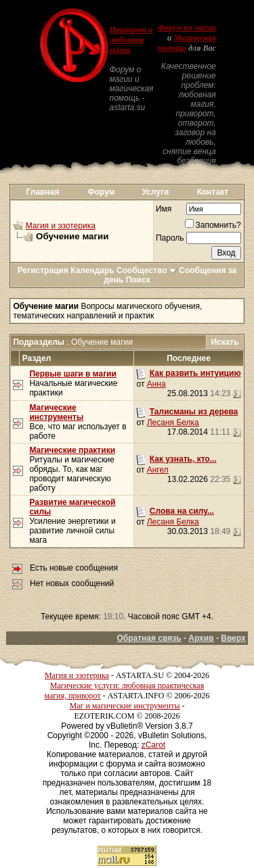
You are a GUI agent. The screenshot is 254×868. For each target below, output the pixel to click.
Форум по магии (187, 28)
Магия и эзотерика (61, 226)
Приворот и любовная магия (131, 40)
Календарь (92, 270)
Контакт (213, 192)
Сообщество (147, 270)
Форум (102, 192)
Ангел (158, 470)
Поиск (138, 280)
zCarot (153, 745)
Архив (201, 638)
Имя (164, 209)
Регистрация (43, 270)
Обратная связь (149, 638)
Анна (156, 384)
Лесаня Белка (173, 423)
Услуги (155, 192)
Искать (225, 342)
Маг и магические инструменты (125, 706)
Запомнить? (213, 225)
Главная (43, 192)
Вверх (233, 638)
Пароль (170, 238)
